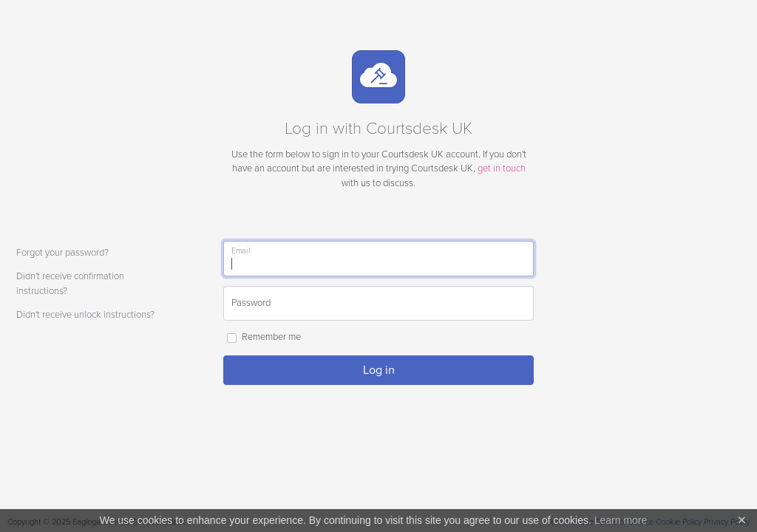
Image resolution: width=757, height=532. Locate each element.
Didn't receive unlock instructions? (85, 315)
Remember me (271, 337)
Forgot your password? (62, 253)
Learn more (621, 520)
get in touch (502, 168)
